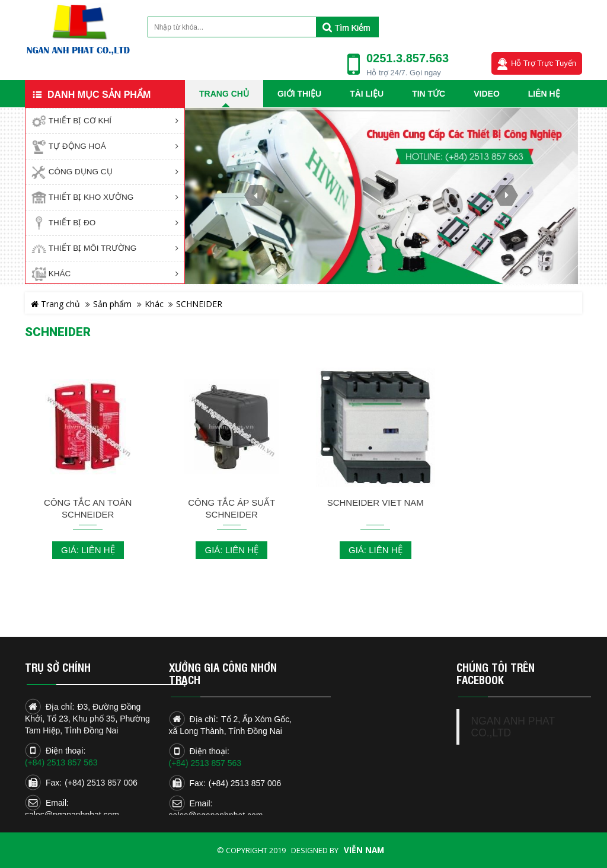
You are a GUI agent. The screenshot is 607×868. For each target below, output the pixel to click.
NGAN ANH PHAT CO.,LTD (513, 727)
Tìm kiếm (347, 27)
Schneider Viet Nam (376, 502)
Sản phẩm (112, 304)
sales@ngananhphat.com (72, 815)
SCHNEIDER (199, 304)
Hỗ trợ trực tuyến (544, 63)
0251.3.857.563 (408, 58)
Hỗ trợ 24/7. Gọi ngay (404, 73)
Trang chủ (55, 304)
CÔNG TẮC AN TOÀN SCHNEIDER (88, 508)
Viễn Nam (364, 850)
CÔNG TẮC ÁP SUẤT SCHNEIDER (231, 508)
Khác (154, 304)
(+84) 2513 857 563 (61, 762)
